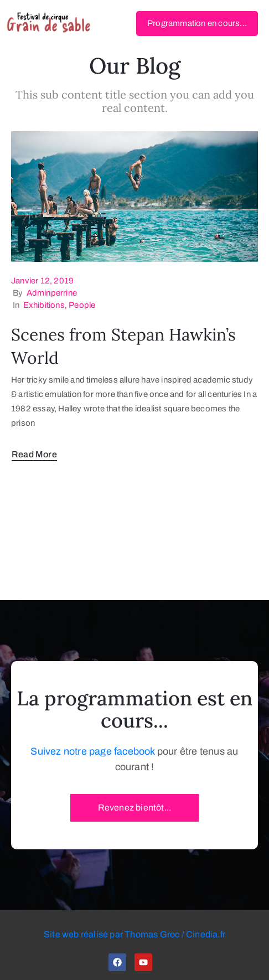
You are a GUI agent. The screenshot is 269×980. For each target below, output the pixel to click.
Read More (34, 454)
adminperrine (52, 293)
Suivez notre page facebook (92, 751)
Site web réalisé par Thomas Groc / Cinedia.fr (134, 934)
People (82, 305)
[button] (197, 24)
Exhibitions (44, 305)
